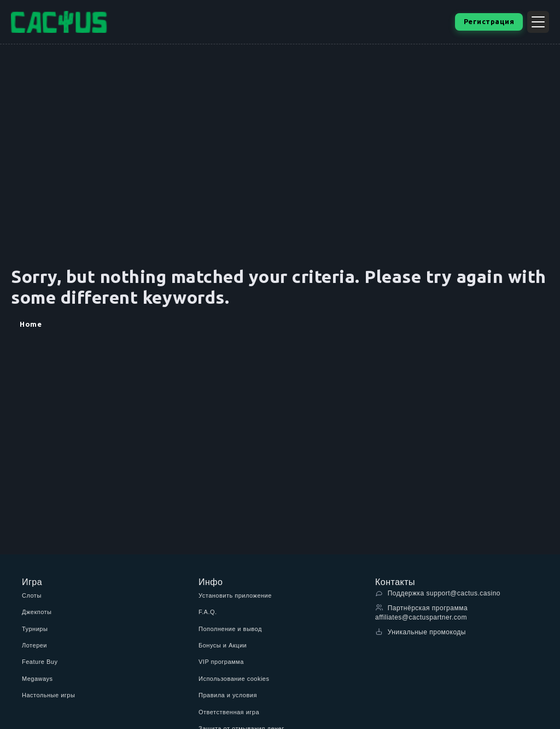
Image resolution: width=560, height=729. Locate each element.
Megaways (37, 679)
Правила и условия (228, 695)
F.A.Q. (208, 612)
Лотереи (34, 645)
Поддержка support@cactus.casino (438, 593)
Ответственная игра (229, 712)
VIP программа (221, 662)
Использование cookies (234, 679)
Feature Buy (40, 662)
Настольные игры (48, 695)
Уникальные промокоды (421, 632)
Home (31, 324)
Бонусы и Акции (223, 645)
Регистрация (489, 21)
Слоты (32, 595)
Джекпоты (37, 612)
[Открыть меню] (538, 22)
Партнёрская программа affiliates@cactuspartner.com (421, 612)
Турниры (35, 629)
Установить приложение (235, 595)
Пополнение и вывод (230, 629)
